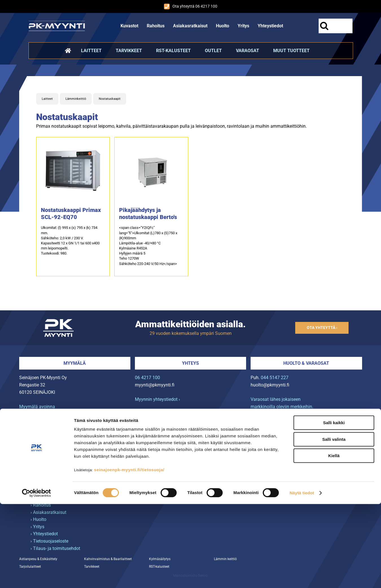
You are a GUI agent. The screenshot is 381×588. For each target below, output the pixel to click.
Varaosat (248, 51)
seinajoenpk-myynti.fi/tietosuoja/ (129, 554)
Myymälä (75, 363)
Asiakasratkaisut (190, 26)
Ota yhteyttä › (322, 328)
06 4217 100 (147, 378)
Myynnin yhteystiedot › (157, 399)
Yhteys (190, 363)
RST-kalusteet (173, 51)
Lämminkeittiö (76, 99)
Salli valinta (334, 523)
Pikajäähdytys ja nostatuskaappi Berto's (148, 213)
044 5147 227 (275, 378)
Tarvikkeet (129, 51)
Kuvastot (129, 26)
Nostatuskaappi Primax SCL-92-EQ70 (71, 213)
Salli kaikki (334, 507)
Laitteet (91, 51)
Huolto (223, 26)
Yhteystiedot (270, 26)
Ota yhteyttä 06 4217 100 (191, 6)
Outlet (213, 51)
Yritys (243, 26)
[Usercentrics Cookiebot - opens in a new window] (37, 577)
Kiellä (334, 540)
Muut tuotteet (291, 51)
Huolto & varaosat (306, 363)
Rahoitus (156, 26)
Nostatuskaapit (110, 99)
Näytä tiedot (302, 577)
